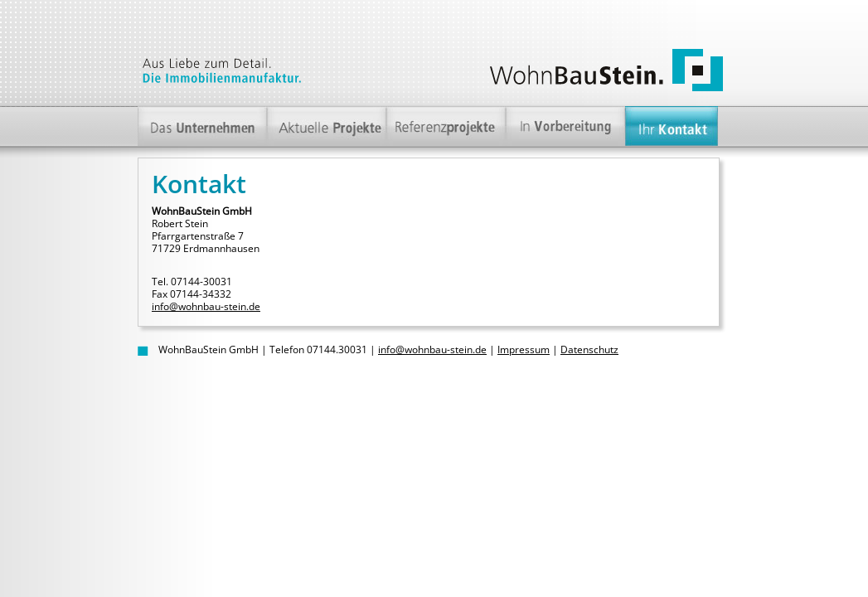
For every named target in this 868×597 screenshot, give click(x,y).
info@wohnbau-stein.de (206, 306)
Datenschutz (589, 349)
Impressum (524, 349)
